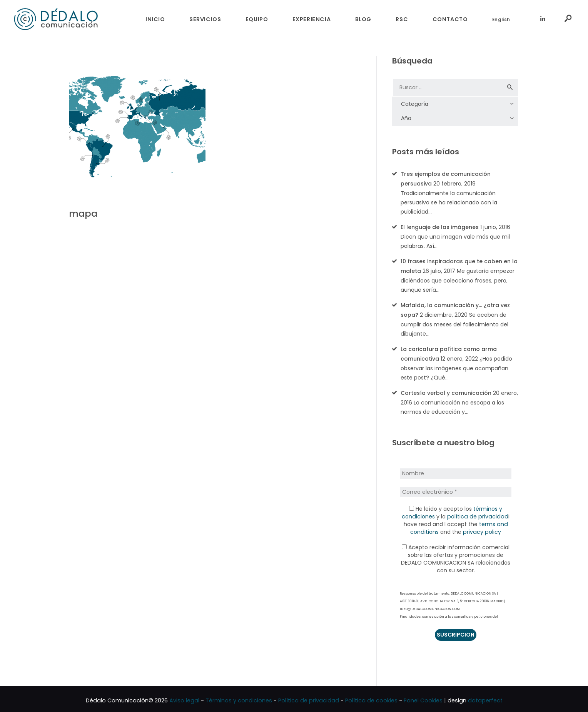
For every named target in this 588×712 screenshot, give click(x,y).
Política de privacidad (309, 697)
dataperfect (485, 697)
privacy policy (482, 528)
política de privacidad (478, 513)
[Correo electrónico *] (456, 488)
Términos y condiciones (239, 697)
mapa (83, 214)
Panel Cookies (423, 697)
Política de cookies (371, 697)
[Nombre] (456, 470)
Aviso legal (184, 697)
